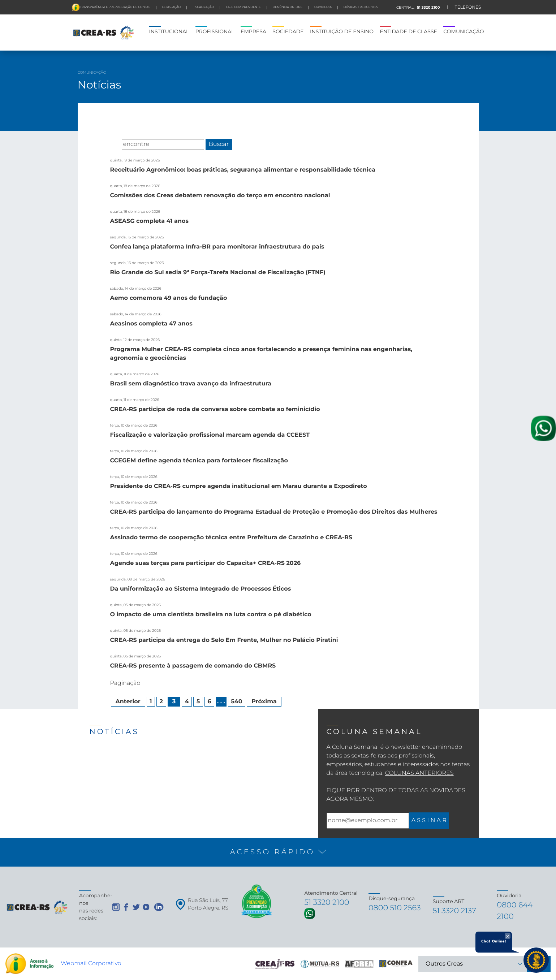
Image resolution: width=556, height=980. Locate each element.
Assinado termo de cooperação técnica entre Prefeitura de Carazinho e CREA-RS (231, 538)
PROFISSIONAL (215, 31)
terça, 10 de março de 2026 (134, 425)
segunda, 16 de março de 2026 (137, 237)
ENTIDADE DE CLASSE (408, 31)
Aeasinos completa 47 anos (151, 324)
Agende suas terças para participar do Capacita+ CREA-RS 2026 (206, 563)
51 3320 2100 (428, 7)
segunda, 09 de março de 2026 (138, 579)
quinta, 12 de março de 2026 (135, 340)
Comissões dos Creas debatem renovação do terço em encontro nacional (220, 196)
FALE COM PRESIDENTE (243, 7)
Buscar (219, 144)
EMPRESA (253, 31)
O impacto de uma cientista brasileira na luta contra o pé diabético (211, 615)
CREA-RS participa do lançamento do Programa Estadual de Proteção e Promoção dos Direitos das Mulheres (274, 512)
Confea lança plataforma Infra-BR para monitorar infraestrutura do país (217, 247)
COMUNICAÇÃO (464, 31)
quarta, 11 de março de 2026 (135, 374)
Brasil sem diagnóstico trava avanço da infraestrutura (191, 384)
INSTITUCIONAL (169, 31)
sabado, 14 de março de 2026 (136, 288)
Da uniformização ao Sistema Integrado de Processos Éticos (201, 589)
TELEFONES (468, 7)
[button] (278, 852)
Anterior (128, 702)
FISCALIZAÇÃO (203, 7)
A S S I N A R (429, 821)
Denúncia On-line (288, 7)
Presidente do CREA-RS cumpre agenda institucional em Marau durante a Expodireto (239, 486)
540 (237, 702)
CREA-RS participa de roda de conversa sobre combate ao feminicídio (215, 409)
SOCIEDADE (288, 31)
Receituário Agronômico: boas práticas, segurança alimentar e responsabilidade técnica (243, 170)
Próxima (264, 702)
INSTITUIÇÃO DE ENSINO (342, 31)
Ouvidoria (323, 7)
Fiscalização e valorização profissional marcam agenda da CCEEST (210, 435)
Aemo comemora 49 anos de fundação (169, 298)
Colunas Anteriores (419, 773)
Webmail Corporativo (91, 964)
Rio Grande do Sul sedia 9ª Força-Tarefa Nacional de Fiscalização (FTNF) (218, 273)
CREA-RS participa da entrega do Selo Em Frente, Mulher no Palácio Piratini (224, 640)
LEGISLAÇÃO (171, 7)
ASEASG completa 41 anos (150, 221)
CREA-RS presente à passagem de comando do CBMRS (193, 666)
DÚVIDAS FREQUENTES (361, 7)
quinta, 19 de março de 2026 (135, 160)
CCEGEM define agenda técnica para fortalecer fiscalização (199, 461)
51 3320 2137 (456, 911)
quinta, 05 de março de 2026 (136, 605)
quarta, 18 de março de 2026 (135, 186)
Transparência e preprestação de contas (115, 7)
